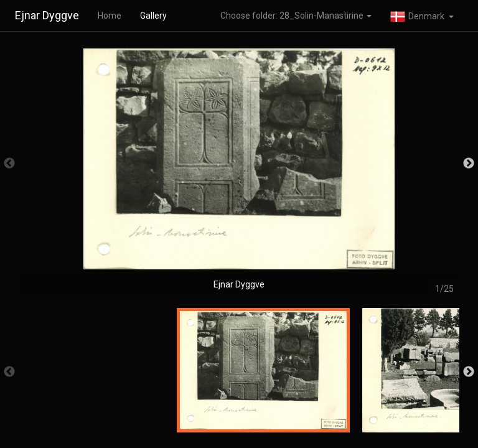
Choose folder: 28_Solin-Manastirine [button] (296, 16)
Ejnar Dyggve (47, 15)
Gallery (153, 16)
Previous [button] (9, 164)
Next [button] (469, 164)
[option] (239, 170)
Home (110, 16)
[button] (422, 16)
